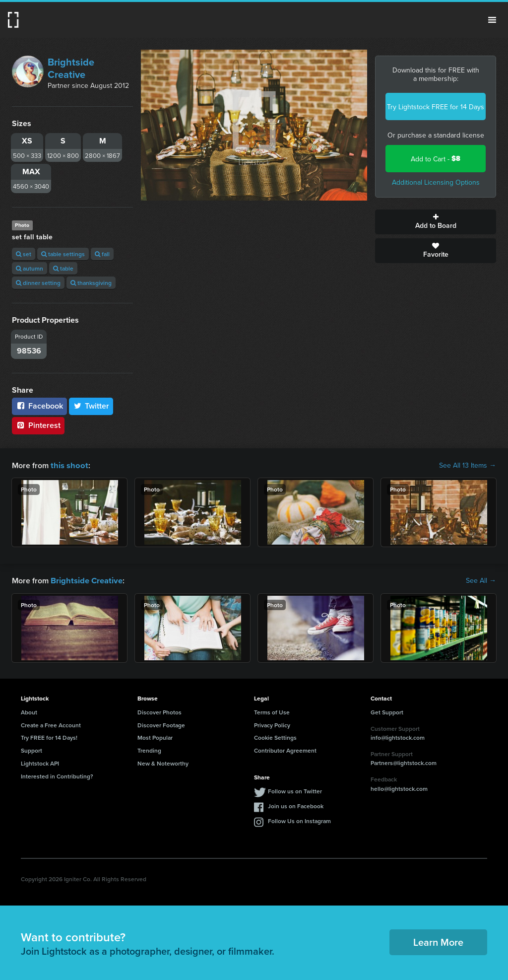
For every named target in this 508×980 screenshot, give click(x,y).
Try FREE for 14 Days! (49, 736)
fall (102, 254)
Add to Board (436, 222)
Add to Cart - (436, 159)
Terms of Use (272, 711)
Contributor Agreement (285, 749)
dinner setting (38, 283)
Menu (492, 20)
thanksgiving (91, 283)
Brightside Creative (71, 68)
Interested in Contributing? (57, 775)
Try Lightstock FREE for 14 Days (436, 107)
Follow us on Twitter (295, 790)
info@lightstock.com (398, 736)
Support (32, 749)
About (29, 711)
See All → (481, 580)
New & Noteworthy (163, 762)
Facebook (39, 406)
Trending (149, 749)
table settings (63, 254)
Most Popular (155, 736)
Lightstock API (40, 762)
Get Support (387, 711)
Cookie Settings (275, 736)
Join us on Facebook (296, 805)
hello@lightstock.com (399, 788)
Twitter (91, 406)
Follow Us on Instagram (299, 820)
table (63, 268)
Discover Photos (159, 711)
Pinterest (38, 425)
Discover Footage (161, 724)
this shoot (68, 465)
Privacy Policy (272, 724)
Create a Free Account (51, 724)
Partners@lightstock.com (404, 762)
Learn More (438, 941)
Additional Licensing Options (436, 182)
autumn (30, 268)
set (24, 254)
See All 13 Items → (468, 465)
